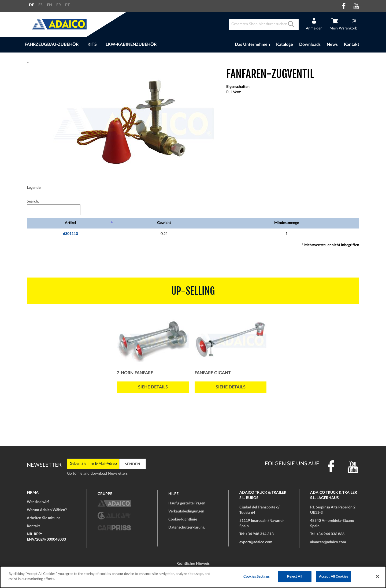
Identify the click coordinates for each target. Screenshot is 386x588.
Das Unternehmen (252, 44)
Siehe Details (153, 387)
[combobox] (264, 25)
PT (67, 5)
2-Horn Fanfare (135, 373)
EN (49, 5)
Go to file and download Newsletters (97, 474)
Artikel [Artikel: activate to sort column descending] (70, 223)
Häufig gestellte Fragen (187, 503)
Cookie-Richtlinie (183, 519)
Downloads (310, 44)
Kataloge (285, 44)
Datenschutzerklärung (186, 527)
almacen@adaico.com (328, 542)
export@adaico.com (256, 542)
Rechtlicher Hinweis (193, 564)
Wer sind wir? (38, 502)
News (332, 44)
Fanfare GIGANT (213, 373)
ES (40, 5)
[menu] (118, 45)
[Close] (377, 576)
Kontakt (352, 44)
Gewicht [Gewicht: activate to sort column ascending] (164, 223)
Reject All (294, 577)
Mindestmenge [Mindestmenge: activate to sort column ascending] (287, 223)
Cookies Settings (257, 577)
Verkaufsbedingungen (186, 511)
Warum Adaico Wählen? (47, 510)
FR (59, 5)
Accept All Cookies (334, 577)
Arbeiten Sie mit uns (44, 518)
